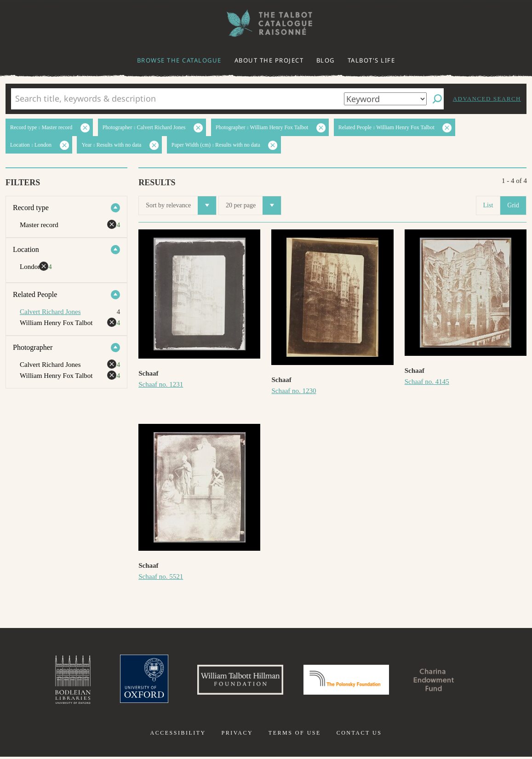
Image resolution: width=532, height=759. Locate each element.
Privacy (237, 735)
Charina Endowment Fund (442, 681)
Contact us (359, 735)
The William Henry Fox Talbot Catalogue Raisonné (266, 23)
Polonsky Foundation (348, 681)
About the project (269, 60)
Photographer (33, 347)
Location (26, 249)
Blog (326, 60)
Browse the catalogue (179, 60)
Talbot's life (372, 60)
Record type (31, 208)
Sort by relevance (181, 205)
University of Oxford (136, 681)
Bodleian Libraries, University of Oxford (63, 681)
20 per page (253, 205)
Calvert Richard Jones (50, 312)
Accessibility (178, 735)
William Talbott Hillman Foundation (236, 681)
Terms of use (295, 735)
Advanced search (487, 99)
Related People (35, 294)
